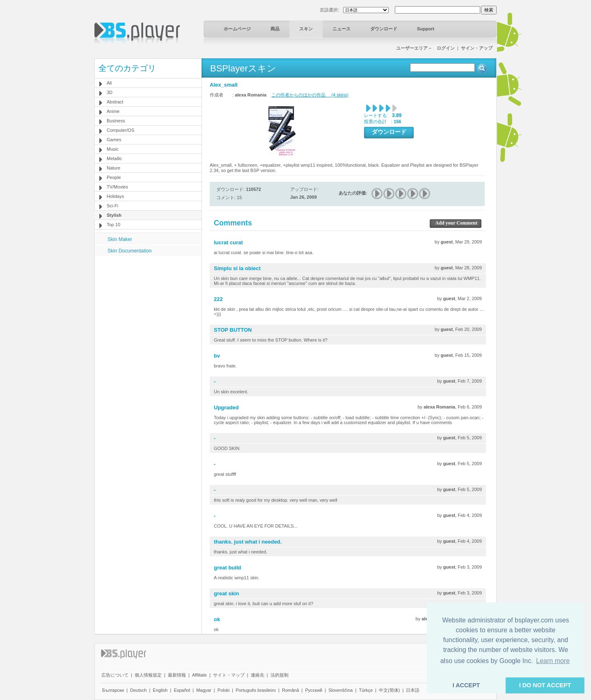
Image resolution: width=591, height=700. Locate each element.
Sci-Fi (112, 206)
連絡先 (258, 675)
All (109, 83)
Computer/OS (120, 130)
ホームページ (237, 29)
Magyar (204, 690)
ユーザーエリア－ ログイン (425, 48)
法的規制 (279, 675)
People (114, 177)
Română (291, 690)
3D (110, 92)
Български (113, 690)
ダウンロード (384, 29)
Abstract (115, 102)
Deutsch (138, 690)
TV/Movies (117, 187)
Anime (113, 111)
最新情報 (177, 675)
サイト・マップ (229, 675)
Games (114, 140)
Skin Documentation (129, 251)
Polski (223, 690)
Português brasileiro (256, 690)
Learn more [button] (553, 661)
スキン (306, 29)
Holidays (115, 196)
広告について (115, 675)
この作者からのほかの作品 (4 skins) (310, 95)
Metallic (114, 158)
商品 (275, 29)
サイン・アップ (477, 48)
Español (182, 690)
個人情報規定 (148, 675)
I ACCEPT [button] (466, 685)
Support (426, 29)
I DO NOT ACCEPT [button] (545, 685)
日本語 (413, 690)
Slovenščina (340, 690)
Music (113, 149)
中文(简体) (389, 690)
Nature (113, 168)
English (160, 690)
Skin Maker (120, 239)
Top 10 (113, 225)
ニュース (341, 29)
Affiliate (199, 675)
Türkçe (366, 690)
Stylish (114, 215)
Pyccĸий (314, 690)
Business (116, 121)
